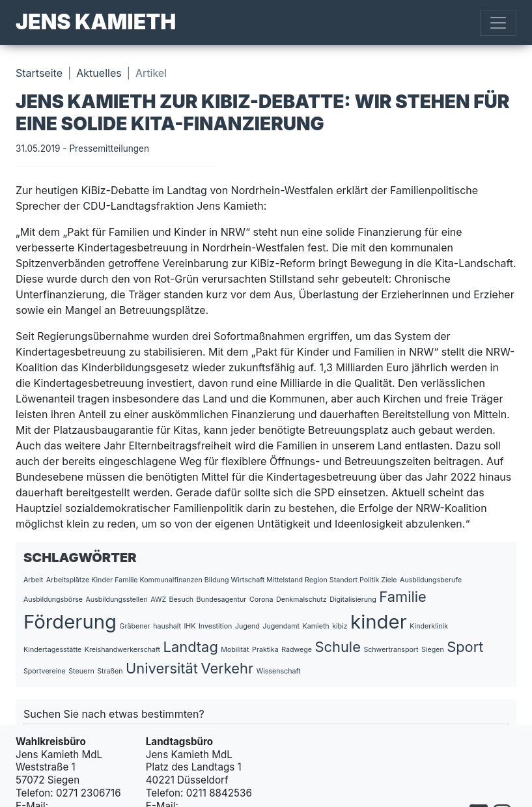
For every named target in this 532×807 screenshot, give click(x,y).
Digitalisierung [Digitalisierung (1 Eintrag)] (353, 600)
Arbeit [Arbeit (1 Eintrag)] (33, 580)
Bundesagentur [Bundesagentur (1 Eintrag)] (222, 600)
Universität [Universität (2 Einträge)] (162, 668)
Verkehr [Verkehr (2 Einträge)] (227, 668)
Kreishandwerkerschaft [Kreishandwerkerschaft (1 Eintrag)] (122, 650)
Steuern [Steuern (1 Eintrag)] (81, 671)
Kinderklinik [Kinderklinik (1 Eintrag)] (429, 626)
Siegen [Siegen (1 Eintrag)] (433, 650)
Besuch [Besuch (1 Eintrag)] (182, 600)
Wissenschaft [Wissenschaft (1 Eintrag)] (279, 671)
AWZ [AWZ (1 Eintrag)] (158, 600)
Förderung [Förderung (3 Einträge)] (70, 622)
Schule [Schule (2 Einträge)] (337, 647)
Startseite (39, 73)
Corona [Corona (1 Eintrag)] (261, 600)
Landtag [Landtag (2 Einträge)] (191, 647)
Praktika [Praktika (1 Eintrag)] (265, 650)
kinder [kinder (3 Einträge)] (379, 622)
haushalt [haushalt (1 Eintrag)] (167, 626)
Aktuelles (99, 73)
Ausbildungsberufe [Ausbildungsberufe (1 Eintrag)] (431, 580)
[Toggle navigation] (498, 23)
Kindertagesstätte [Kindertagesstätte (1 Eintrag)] (52, 650)
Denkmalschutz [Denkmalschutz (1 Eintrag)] (301, 600)
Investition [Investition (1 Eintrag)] (215, 626)
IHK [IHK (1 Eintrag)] (189, 626)
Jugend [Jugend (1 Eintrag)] (247, 626)
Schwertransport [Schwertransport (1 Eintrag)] (391, 650)
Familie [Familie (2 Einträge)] (402, 597)
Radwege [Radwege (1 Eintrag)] (297, 650)
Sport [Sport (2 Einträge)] (465, 647)
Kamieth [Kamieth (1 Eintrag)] (316, 626)
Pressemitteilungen (109, 149)
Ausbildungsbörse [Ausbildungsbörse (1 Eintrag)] (53, 600)
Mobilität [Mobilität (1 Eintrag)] (235, 650)
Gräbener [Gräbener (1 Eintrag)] (135, 626)
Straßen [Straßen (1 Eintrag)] (110, 671)
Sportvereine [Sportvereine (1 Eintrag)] (45, 671)
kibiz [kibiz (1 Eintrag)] (340, 626)
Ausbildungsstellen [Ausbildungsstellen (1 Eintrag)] (117, 600)
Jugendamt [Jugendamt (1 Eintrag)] (281, 626)
